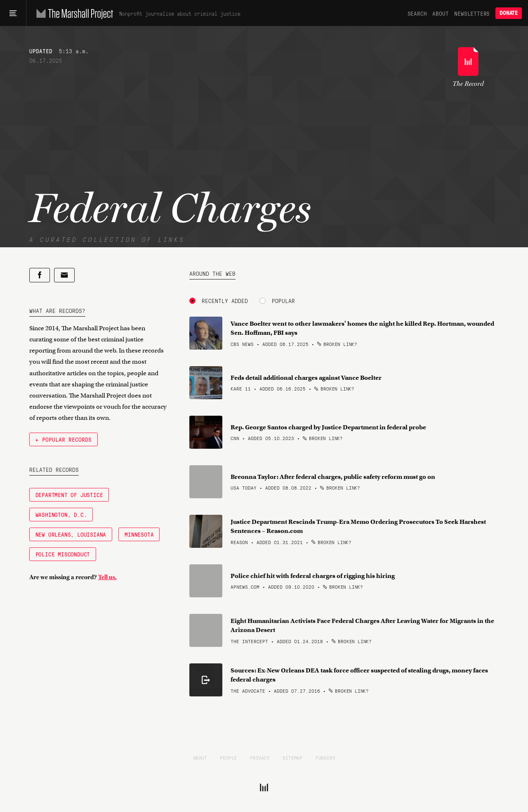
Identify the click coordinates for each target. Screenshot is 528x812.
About (440, 13)
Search (417, 13)
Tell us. (107, 577)
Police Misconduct (63, 554)
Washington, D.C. (61, 514)
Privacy (260, 758)
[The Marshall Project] (73, 13)
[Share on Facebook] (40, 275)
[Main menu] (13, 13)
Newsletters (472, 13)
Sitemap (292, 758)
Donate (509, 13)
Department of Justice (69, 495)
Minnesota (139, 534)
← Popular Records (64, 439)
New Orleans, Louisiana (71, 534)
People (228, 758)
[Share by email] (64, 275)
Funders (325, 758)
